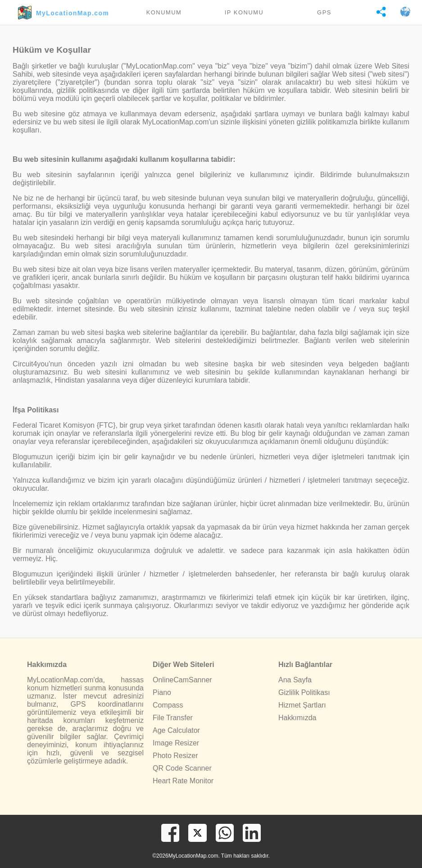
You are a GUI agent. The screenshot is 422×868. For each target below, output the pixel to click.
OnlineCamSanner (182, 680)
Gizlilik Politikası (304, 692)
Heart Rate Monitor (183, 781)
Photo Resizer (175, 756)
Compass (168, 705)
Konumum (164, 12)
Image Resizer (176, 743)
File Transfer (173, 718)
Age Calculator (176, 730)
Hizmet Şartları (302, 705)
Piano (162, 692)
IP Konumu (244, 12)
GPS (324, 12)
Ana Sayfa (295, 680)
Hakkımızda (297, 718)
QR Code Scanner (182, 768)
